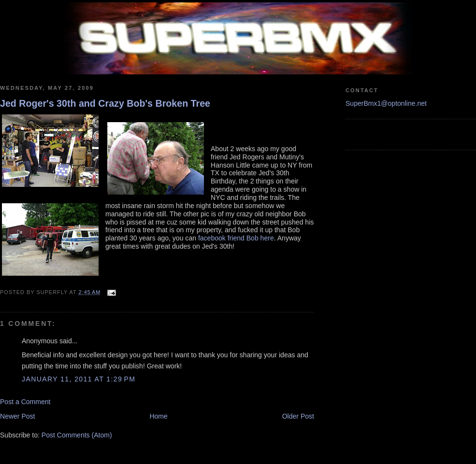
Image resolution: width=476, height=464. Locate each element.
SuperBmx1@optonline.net (386, 103)
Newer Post (18, 416)
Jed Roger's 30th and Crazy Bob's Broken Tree (105, 103)
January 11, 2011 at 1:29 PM (79, 379)
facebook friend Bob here (236, 238)
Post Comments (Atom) (77, 435)
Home (158, 416)
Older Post (298, 416)
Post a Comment (25, 402)
